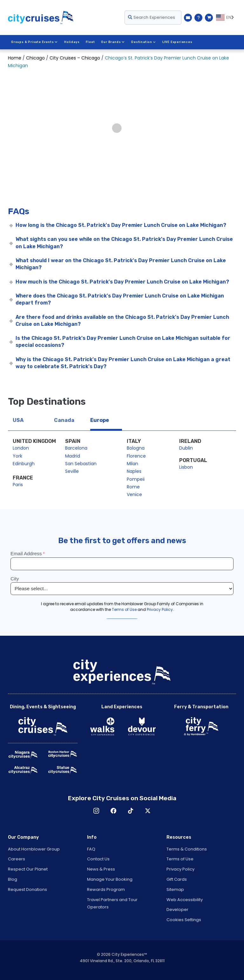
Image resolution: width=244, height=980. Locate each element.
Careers (17, 859)
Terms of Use (180, 859)
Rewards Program (106, 889)
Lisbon (186, 467)
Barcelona (76, 448)
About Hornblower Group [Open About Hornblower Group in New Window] (34, 849)
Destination (143, 42)
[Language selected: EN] (226, 17)
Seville (72, 471)
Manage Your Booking (110, 879)
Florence (136, 456)
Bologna (136, 448)
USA (18, 420)
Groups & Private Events (34, 42)
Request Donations (27, 889)
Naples (134, 471)
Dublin (186, 448)
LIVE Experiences (177, 42)
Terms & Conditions (187, 849)
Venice (134, 494)
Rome (133, 487)
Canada (64, 420)
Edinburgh (24, 464)
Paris (18, 485)
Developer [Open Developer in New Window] (177, 910)
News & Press (101, 869)
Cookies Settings (184, 920)
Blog (13, 879)
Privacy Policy (180, 869)
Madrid (73, 456)
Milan (132, 464)
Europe (100, 420)
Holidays (71, 42)
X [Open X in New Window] (148, 811)
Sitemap (175, 889)
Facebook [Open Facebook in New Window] (113, 811)
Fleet (90, 42)
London (21, 448)
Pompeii (136, 479)
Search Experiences (152, 17)
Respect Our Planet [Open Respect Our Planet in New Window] (28, 869)
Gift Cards (177, 879)
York (17, 456)
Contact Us (98, 859)
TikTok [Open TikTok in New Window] (131, 811)
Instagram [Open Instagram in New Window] (96, 811)
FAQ (91, 849)
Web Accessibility (185, 900)
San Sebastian (81, 464)
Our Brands (113, 42)
